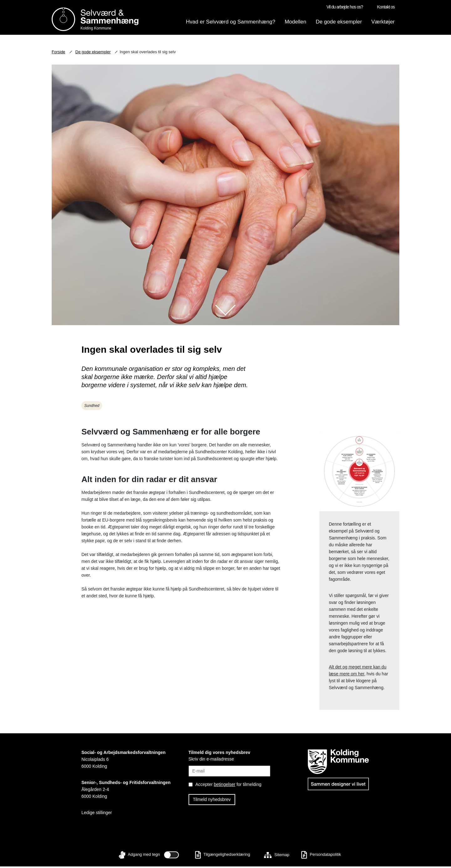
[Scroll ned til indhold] (225, 312)
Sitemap (277, 856)
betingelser (225, 786)
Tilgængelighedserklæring (223, 856)
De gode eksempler (93, 53)
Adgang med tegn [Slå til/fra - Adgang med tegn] (147, 856)
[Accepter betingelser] (233, 786)
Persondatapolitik (321, 856)
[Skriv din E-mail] (230, 769)
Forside (58, 53)
